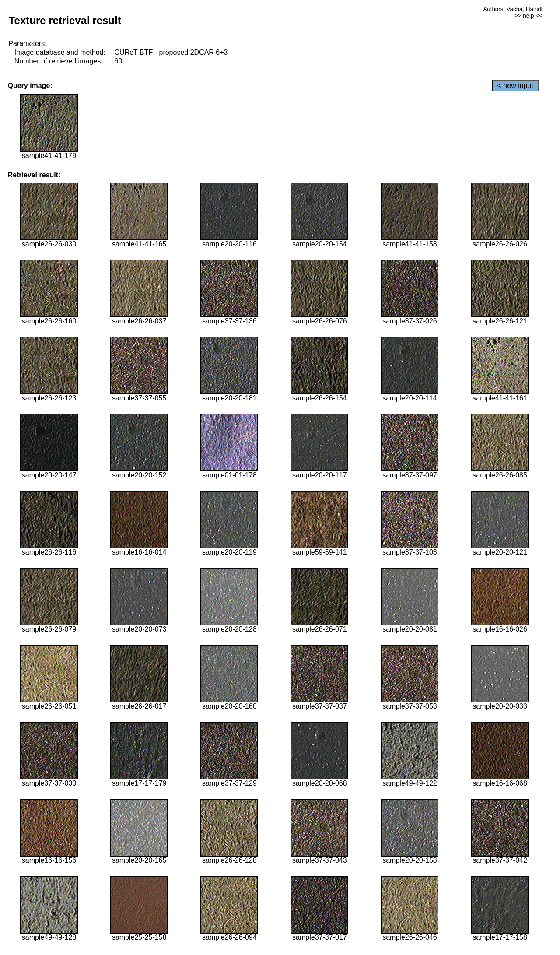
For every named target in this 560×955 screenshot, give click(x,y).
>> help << (528, 16)
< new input (515, 86)
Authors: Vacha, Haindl (513, 9)
